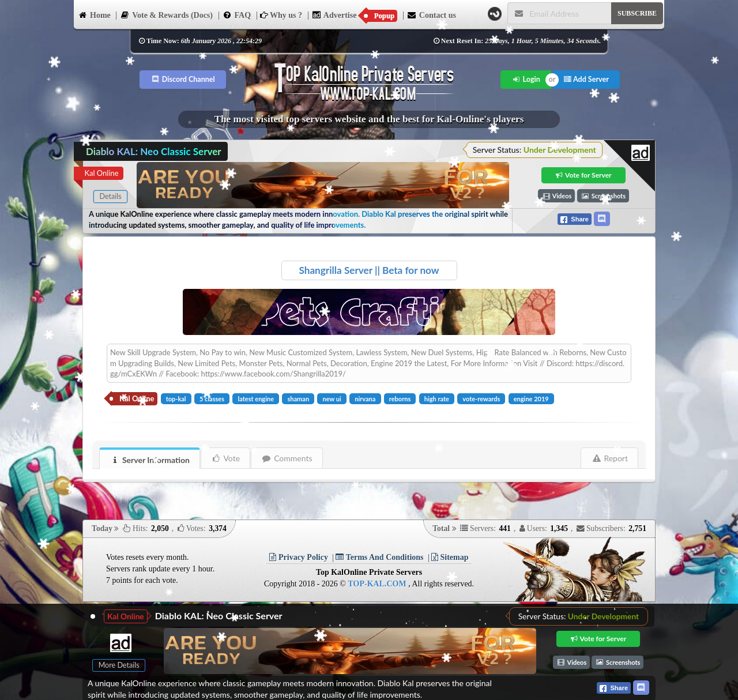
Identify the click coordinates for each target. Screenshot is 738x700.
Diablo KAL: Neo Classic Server (219, 616)
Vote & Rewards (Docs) (166, 14)
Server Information (150, 460)
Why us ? (281, 15)
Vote (226, 458)
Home (94, 14)
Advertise (355, 16)
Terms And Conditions (379, 557)
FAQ (237, 14)
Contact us (432, 14)
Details (110, 196)
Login (526, 79)
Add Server (586, 79)
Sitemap (450, 557)
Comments (287, 458)
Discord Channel (183, 79)
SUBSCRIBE (637, 13)
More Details (119, 665)
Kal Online (101, 173)
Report (610, 458)
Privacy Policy (298, 557)
